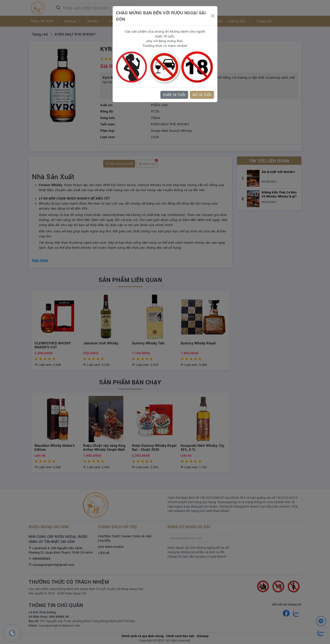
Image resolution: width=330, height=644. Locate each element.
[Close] (213, 16)
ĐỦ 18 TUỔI (202, 95)
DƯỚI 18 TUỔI (174, 95)
